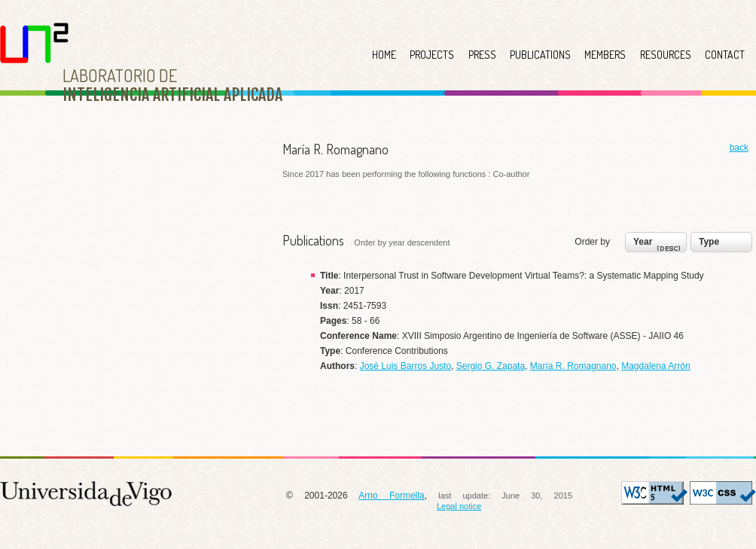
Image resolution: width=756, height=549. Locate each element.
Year (658, 246)
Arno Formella (391, 496)
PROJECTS (432, 55)
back (739, 148)
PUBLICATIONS (540, 55)
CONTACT (725, 55)
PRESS (482, 55)
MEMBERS (605, 55)
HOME (384, 55)
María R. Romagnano (573, 366)
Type (709, 242)
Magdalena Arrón (655, 366)
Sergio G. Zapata (491, 366)
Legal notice (459, 506)
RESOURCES (666, 55)
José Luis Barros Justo (405, 366)
